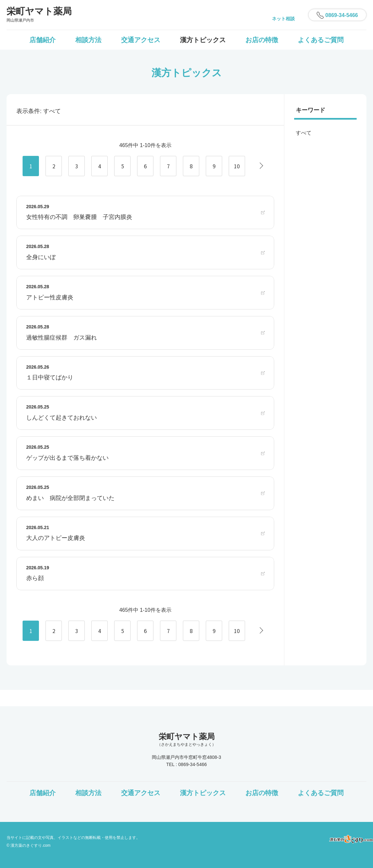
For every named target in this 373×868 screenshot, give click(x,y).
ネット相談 (283, 19)
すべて (304, 133)
